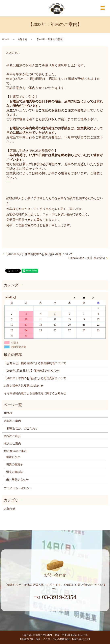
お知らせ (22, 39)
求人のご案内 (12, 444)
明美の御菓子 (15, 464)
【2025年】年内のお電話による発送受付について (35, 378)
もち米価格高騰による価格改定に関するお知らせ (35, 393)
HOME (6, 39)
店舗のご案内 (12, 421)
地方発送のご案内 (15, 451)
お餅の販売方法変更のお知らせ (24, 386)
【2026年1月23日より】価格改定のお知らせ (32, 371)
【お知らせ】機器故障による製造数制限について (35, 363)
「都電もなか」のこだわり (21, 428)
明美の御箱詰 (15, 472)
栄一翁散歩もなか (17, 479)
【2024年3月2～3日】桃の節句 (86, 258)
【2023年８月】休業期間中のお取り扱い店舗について (39, 254)
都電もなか (13, 457)
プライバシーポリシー (18, 488)
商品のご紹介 (12, 436)
